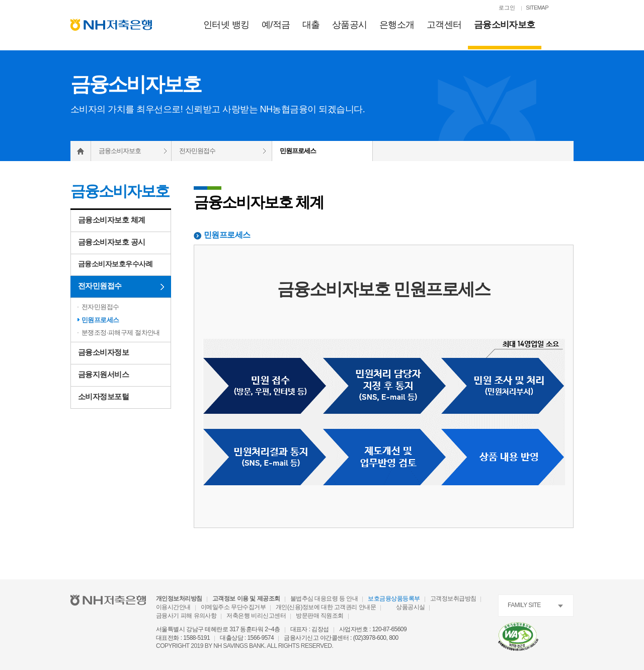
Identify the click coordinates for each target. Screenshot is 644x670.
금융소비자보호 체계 (112, 220)
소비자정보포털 (103, 396)
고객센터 (444, 25)
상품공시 (350, 25)
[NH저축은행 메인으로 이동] (111, 25)
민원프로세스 (100, 320)
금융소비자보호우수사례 (115, 264)
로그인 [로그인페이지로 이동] (507, 8)
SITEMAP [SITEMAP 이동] (537, 8)
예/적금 (276, 25)
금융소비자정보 (103, 352)
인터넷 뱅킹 (226, 25)
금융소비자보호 (505, 25)
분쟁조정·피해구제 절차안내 (121, 332)
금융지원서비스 (103, 374)
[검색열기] (569, 9)
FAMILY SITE (524, 605)
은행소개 (397, 25)
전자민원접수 (197, 151)
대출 (311, 25)
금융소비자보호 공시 (112, 242)
